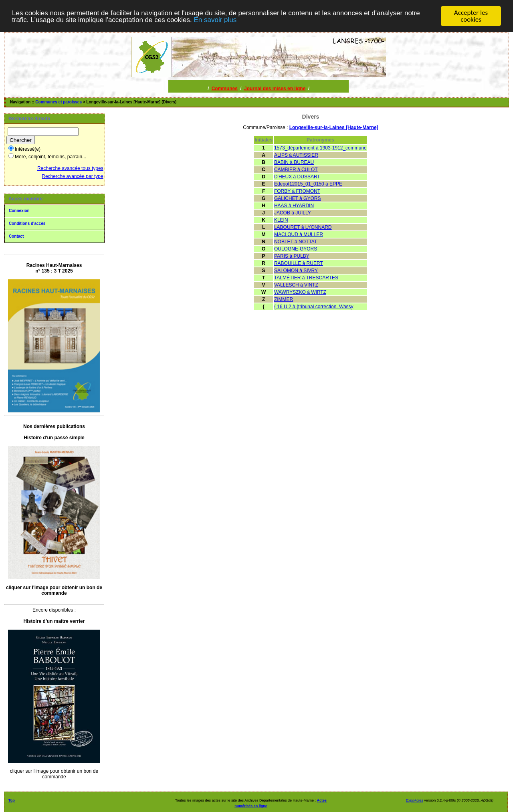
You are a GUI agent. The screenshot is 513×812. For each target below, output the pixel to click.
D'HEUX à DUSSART (297, 177)
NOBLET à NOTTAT (296, 242)
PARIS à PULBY (292, 256)
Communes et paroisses (59, 102)
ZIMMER (284, 299)
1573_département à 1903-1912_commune (320, 148)
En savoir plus (215, 19)
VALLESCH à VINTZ (296, 285)
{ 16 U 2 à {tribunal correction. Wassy (314, 307)
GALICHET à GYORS (297, 198)
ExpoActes (415, 800)
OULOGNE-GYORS (296, 249)
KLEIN (281, 220)
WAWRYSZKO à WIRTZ (300, 292)
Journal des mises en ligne (275, 89)
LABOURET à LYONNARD (303, 227)
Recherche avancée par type (72, 176)
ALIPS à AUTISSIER (296, 155)
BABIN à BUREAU (294, 162)
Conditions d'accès (27, 223)
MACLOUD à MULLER (299, 234)
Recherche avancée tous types (70, 168)
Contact (16, 236)
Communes (225, 89)
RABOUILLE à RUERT (299, 263)
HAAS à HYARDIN (294, 206)
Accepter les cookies (471, 16)
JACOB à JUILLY (293, 213)
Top (12, 800)
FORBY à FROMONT (297, 191)
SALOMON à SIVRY (296, 271)
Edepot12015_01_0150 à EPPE (308, 184)
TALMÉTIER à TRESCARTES (306, 278)
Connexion (19, 211)
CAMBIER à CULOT (296, 170)
